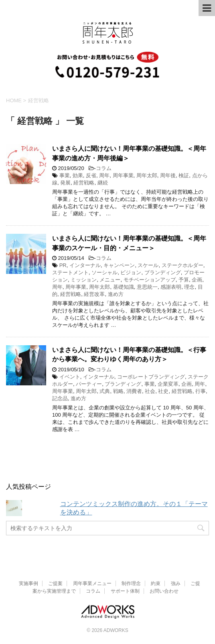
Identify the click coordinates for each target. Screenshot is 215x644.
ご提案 (55, 583)
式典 (105, 391)
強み (176, 583)
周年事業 (123, 175)
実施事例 (28, 583)
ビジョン (131, 272)
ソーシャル (104, 272)
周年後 (168, 175)
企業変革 (168, 384)
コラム (104, 168)
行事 (201, 391)
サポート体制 (125, 591)
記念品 (60, 398)
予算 (184, 280)
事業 (65, 175)
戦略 (118, 391)
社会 (150, 391)
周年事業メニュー (92, 583)
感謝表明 (171, 287)
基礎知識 (124, 287)
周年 (104, 175)
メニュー (110, 280)
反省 (91, 175)
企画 (197, 280)
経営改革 (94, 294)
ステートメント (70, 272)
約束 (156, 583)
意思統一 (147, 287)
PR (63, 265)
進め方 (116, 294)
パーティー (89, 384)
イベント (70, 377)
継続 (103, 183)
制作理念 (131, 583)
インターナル (85, 265)
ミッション (84, 280)
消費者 (134, 391)
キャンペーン (119, 265)
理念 (189, 287)
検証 (184, 175)
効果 (78, 175)
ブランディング (163, 272)
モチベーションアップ (150, 280)
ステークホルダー (183, 265)
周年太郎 (147, 175)
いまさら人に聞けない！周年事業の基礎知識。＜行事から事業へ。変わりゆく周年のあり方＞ (129, 354)
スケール (148, 265)
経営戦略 (84, 183)
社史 (163, 391)
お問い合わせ (164, 591)
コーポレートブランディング (151, 377)
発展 (65, 183)
